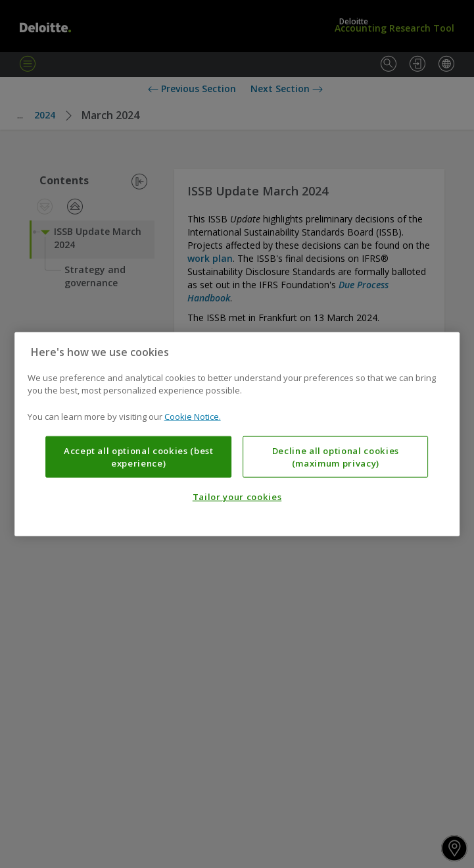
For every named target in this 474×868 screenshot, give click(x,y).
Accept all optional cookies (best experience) (139, 457)
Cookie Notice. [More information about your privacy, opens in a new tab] (193, 416)
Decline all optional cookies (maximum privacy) (336, 457)
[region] (237, 434)
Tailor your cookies (237, 497)
